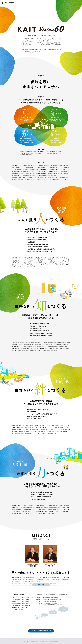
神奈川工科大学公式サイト (40, 631)
